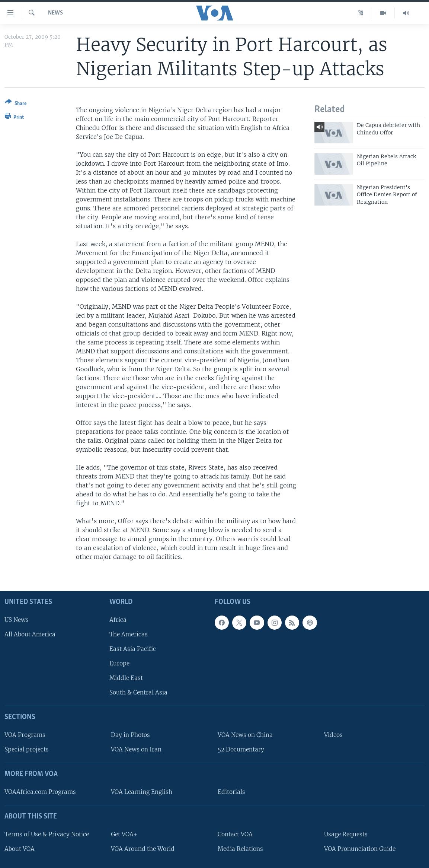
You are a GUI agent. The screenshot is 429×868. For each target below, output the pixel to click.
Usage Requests (346, 834)
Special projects (27, 749)
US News (17, 619)
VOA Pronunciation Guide (360, 848)
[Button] (16, 104)
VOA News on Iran (136, 749)
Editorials (231, 792)
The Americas (129, 634)
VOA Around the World (143, 848)
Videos (333, 735)
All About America (30, 634)
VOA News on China (245, 735)
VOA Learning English (142, 792)
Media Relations (240, 848)
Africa (118, 619)
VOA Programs (25, 735)
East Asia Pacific (133, 649)
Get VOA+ (124, 834)
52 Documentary (241, 749)
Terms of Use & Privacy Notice (47, 834)
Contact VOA (235, 834)
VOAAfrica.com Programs (40, 792)
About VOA (20, 848)
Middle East (126, 678)
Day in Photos (130, 735)
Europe (119, 663)
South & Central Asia (138, 692)
